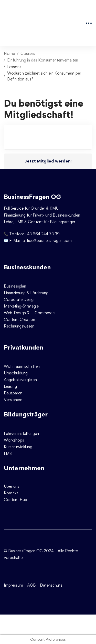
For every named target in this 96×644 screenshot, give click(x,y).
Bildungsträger (26, 414)
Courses (28, 53)
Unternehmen (24, 468)
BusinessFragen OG (32, 197)
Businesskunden (27, 267)
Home (9, 53)
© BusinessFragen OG (23, 551)
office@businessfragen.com (47, 241)
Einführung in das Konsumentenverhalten (43, 60)
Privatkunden (24, 347)
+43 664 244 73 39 (42, 234)
